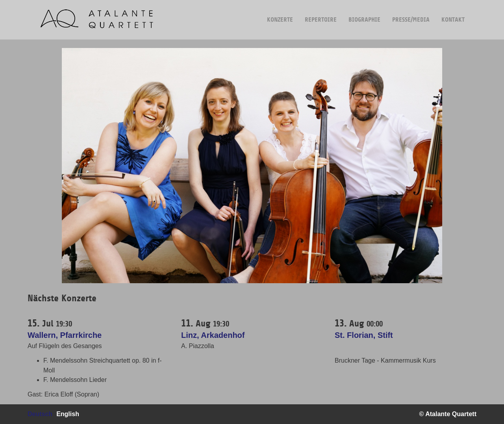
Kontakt (453, 12)
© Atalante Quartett (448, 414)
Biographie (364, 12)
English (68, 414)
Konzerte (280, 12)
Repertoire (321, 12)
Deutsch (40, 414)
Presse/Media (411, 12)
